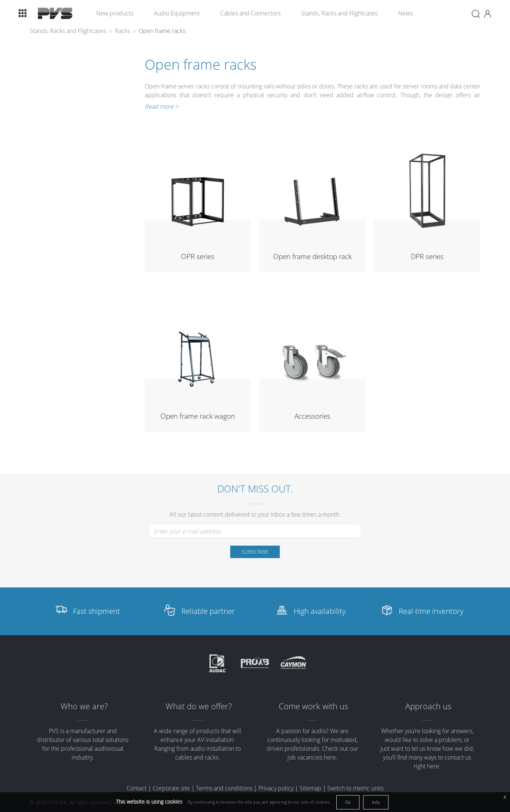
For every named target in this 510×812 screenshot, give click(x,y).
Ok (348, 802)
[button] (22, 13)
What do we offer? (199, 706)
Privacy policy (276, 788)
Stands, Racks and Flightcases (339, 13)
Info (376, 802)
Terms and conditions (224, 788)
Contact (137, 788)
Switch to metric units (356, 788)
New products (115, 13)
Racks (122, 31)
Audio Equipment (177, 13)
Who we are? (84, 706)
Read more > (162, 106)
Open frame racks (162, 31)
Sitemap (310, 788)
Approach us (428, 706)
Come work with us (313, 706)
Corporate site (171, 788)
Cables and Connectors (250, 13)
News (405, 13)
